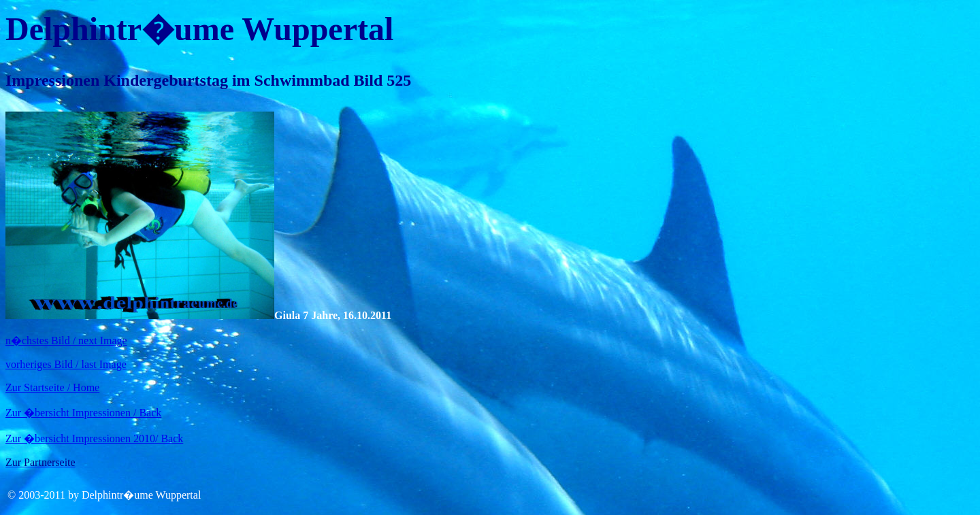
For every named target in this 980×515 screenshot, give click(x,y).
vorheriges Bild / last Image (66, 364)
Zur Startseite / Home (52, 387)
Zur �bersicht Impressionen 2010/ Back (94, 438)
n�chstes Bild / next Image (66, 340)
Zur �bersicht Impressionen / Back (83, 413)
